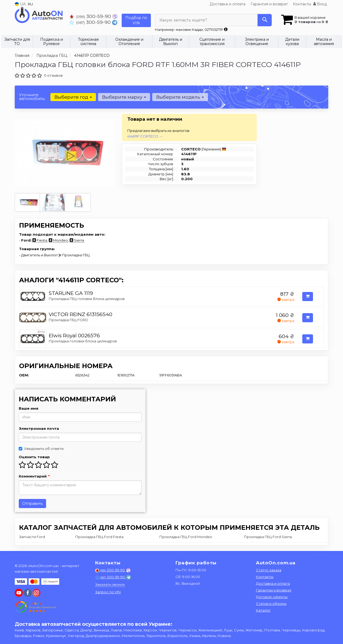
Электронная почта (39, 428)
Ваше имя (29, 408)
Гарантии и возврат (274, 590)
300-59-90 (91, 16)
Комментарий (34, 476)
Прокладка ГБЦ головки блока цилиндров (87, 299)
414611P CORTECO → (145, 136)
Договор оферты (272, 597)
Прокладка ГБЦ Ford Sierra (268, 537)
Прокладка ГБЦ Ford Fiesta (99, 537)
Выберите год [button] (73, 97)
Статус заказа (269, 570)
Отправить (32, 504)
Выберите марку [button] (124, 97)
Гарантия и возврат (269, 4)
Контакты (302, 4)
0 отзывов (53, 75)
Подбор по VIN (136, 20)
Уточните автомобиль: (32, 97)
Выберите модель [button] (180, 97)
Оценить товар (34, 457)
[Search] (265, 20)
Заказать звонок (110, 584)
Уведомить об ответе (41, 449)
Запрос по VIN (108, 592)
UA (20, 4)
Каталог (263, 610)
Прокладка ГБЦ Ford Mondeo (186, 537)
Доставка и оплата (228, 4)
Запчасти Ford (32, 537)
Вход (320, 4)
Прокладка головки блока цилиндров (83, 341)
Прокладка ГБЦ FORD (68, 320)
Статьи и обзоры (271, 604)
